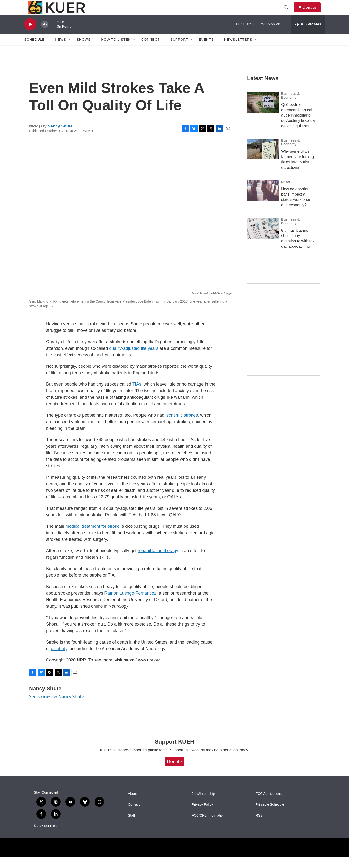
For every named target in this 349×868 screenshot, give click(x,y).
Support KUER (174, 753)
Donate (312, 13)
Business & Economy (290, 106)
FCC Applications (269, 805)
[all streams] (308, 35)
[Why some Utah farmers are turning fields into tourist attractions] (263, 160)
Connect (151, 50)
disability (59, 660)
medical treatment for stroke (92, 537)
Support (179, 50)
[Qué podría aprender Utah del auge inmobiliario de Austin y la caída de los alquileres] (263, 113)
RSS (259, 826)
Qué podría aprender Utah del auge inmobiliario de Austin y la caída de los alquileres (298, 126)
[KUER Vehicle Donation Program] (284, 417)
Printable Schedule (270, 816)
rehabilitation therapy (158, 562)
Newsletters (238, 50)
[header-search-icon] (288, 13)
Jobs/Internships (204, 805)
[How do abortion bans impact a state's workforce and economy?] (263, 201)
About (132, 805)
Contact (134, 816)
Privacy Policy (202, 816)
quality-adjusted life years (134, 359)
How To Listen (116, 50)
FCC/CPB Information (208, 826)
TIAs (137, 395)
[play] (30, 35)
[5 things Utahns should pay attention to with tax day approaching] (263, 239)
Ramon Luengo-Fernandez (130, 604)
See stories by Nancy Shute (57, 707)
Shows (84, 50)
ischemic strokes (182, 426)
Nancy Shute (60, 137)
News (286, 193)
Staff (131, 826)
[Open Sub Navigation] (48, 50)
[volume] (45, 35)
